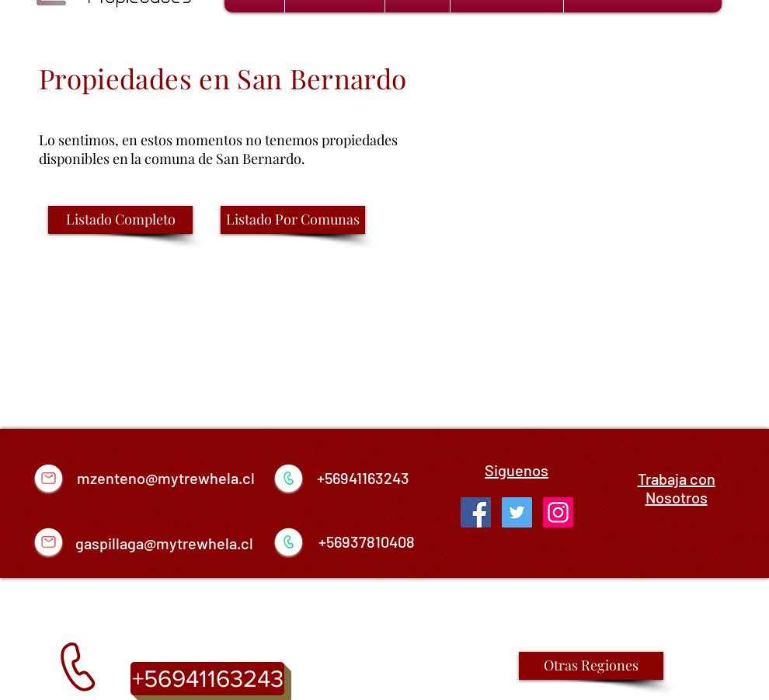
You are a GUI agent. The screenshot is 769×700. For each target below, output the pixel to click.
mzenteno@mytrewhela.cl (166, 478)
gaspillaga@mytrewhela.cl (164, 543)
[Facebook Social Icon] (476, 512)
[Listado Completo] (120, 220)
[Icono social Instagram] (558, 512)
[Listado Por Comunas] (293, 220)
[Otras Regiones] (591, 666)
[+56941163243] (207, 679)
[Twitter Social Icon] (517, 512)
